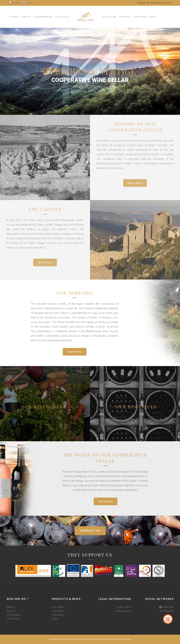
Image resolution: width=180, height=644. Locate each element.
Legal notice (124, 607)
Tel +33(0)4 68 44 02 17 (159, 3)
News (55, 619)
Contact (141, 3)
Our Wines (58, 611)
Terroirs (11, 611)
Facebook (166, 607)
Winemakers (14, 615)
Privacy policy (123, 611)
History (11, 607)
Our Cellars (58, 607)
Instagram (167, 611)
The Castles (13, 619)
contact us (90, 531)
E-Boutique (58, 615)
